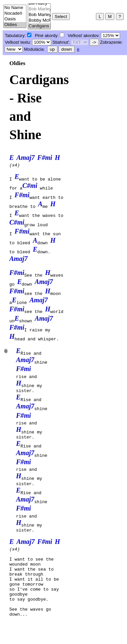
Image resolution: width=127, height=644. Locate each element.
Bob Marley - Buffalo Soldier (39, 9)
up (52, 49)
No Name (15, 8)
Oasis (15, 19)
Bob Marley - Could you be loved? (39, 15)
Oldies (15, 25)
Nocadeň (15, 14)
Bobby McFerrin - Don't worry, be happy (39, 21)
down (67, 49)
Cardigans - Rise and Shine (39, 26)
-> (94, 42)
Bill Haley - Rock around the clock (39, 4)
